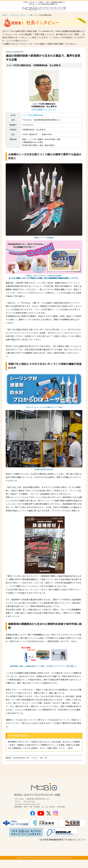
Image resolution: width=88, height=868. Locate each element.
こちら (83, 840)
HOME (4, 15)
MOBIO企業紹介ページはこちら (44, 110)
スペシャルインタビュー (18, 15)
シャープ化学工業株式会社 (32, 115)
